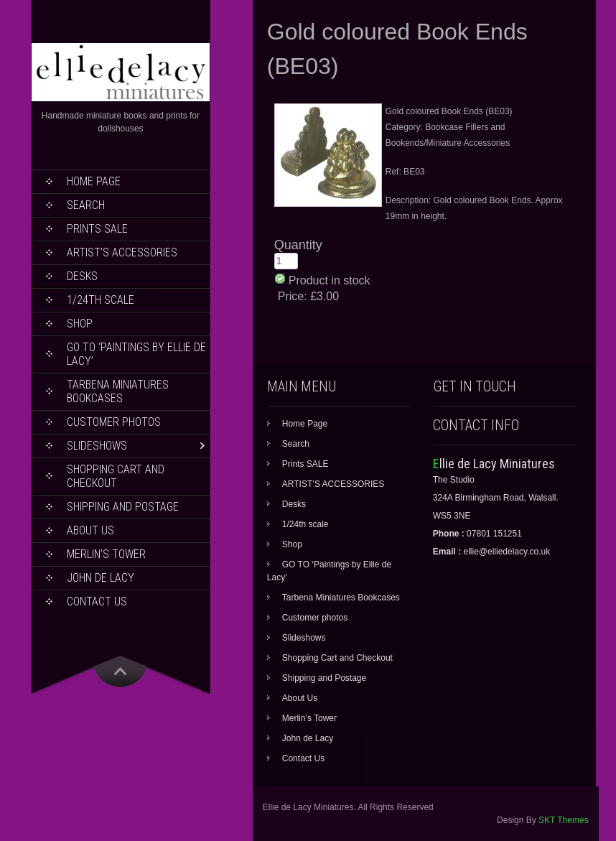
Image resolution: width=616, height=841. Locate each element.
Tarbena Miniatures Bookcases (118, 391)
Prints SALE (97, 229)
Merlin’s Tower (106, 554)
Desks (82, 276)
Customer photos (114, 422)
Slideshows (97, 446)
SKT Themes (564, 820)
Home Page (94, 181)
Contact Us (97, 601)
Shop (80, 324)
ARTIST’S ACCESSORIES (122, 252)
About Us (90, 530)
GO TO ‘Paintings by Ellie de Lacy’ (136, 354)
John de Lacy (101, 578)
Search (86, 205)
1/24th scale (101, 300)
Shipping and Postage (123, 507)
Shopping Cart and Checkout (116, 476)
